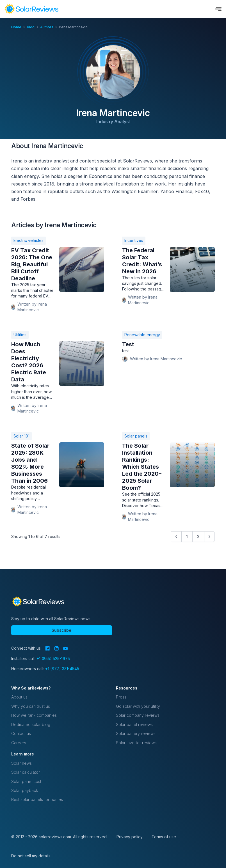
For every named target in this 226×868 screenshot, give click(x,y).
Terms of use (164, 837)
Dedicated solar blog (31, 724)
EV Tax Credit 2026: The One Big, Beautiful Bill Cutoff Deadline (32, 264)
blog (31, 27)
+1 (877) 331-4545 (62, 669)
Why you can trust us (31, 706)
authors (47, 27)
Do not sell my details (31, 856)
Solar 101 (21, 436)
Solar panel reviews (134, 724)
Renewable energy (142, 335)
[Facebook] (47, 648)
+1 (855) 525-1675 (53, 659)
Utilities (20, 335)
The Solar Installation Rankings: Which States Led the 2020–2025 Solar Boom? (142, 467)
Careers (19, 743)
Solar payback (25, 790)
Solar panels (136, 436)
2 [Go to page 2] (198, 536)
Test (128, 344)
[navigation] (31, 9)
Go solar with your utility (138, 706)
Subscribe (61, 630)
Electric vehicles (28, 240)
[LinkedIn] (56, 648)
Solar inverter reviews (136, 743)
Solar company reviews (138, 715)
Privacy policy (130, 837)
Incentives (134, 240)
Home (16, 27)
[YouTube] (66, 649)
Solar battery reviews (136, 733)
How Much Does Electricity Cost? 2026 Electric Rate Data (29, 362)
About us (19, 697)
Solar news (21, 763)
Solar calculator (26, 772)
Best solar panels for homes (37, 799)
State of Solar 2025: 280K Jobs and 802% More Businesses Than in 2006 (30, 463)
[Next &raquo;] (209, 537)
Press (121, 697)
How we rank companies (34, 715)
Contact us (21, 733)
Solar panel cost (26, 781)
